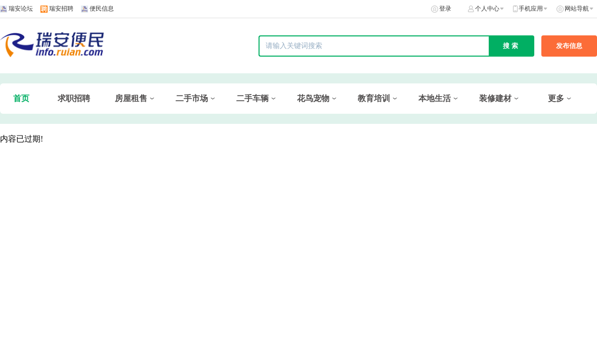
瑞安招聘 (61, 9)
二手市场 (192, 98)
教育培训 (374, 98)
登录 (445, 9)
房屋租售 (131, 98)
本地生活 (435, 98)
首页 (21, 98)
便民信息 (102, 9)
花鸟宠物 (313, 98)
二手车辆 (252, 98)
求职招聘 (74, 98)
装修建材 (495, 98)
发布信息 (569, 46)
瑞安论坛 (21, 9)
